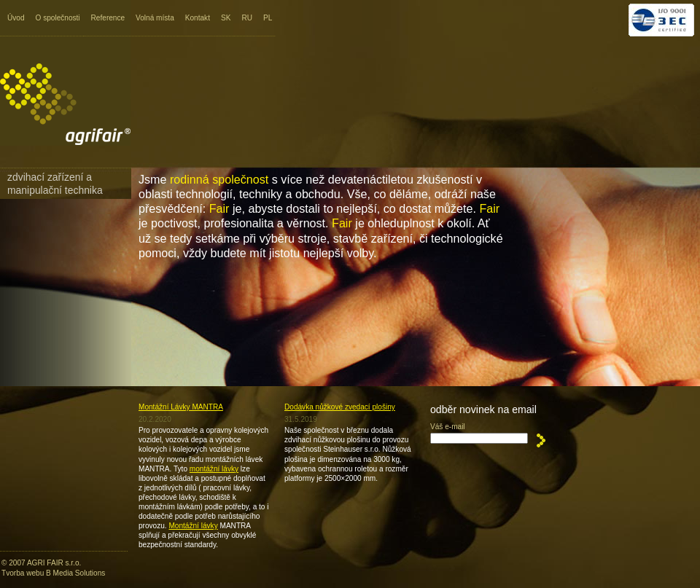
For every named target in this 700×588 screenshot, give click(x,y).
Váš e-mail (448, 427)
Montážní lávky (193, 526)
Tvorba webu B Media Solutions (53, 573)
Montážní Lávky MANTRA (181, 407)
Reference (108, 18)
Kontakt (198, 18)
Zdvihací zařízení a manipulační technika (55, 184)
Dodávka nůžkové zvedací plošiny (340, 407)
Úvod (16, 18)
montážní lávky (214, 469)
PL (268, 18)
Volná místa (155, 18)
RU (247, 18)
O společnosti (58, 18)
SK (226, 18)
